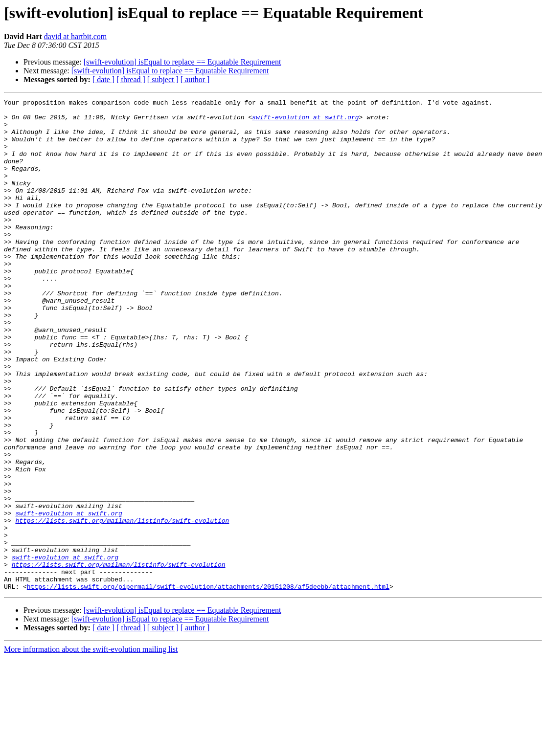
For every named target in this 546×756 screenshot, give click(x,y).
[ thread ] (131, 79)
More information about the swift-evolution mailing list (91, 747)
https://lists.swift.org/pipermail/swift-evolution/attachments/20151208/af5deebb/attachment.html (208, 685)
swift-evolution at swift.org (305, 121)
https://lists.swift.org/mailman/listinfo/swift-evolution (122, 605)
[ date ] (103, 79)
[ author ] (195, 79)
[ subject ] (163, 79)
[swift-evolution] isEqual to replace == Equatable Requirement (182, 62)
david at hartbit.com (75, 36)
